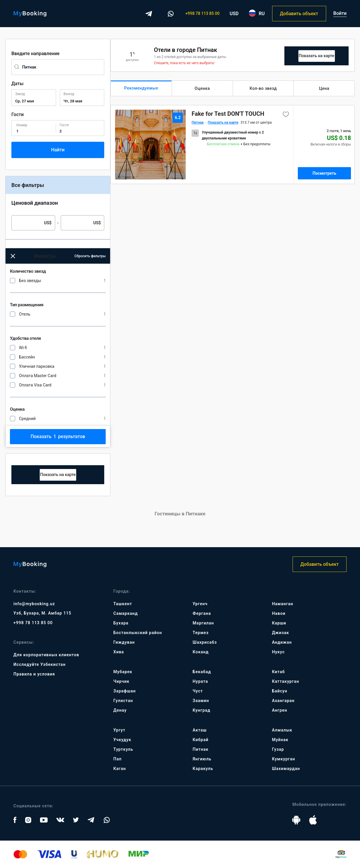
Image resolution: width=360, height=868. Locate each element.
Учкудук (122, 740)
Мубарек (123, 672)
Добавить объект (299, 14)
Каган (120, 769)
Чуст (198, 691)
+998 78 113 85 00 (202, 13)
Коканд (201, 652)
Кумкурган (283, 759)
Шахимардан (286, 769)
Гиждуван (124, 642)
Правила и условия (34, 674)
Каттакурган (285, 681)
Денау (120, 710)
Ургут (119, 730)
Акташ (200, 730)
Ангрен (279, 710)
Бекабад (202, 672)
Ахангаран (283, 701)
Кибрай (201, 740)
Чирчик (121, 681)
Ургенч (200, 604)
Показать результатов (58, 436)
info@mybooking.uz (34, 604)
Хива (119, 652)
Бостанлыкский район (138, 633)
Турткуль (123, 749)
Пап (117, 759)
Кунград (202, 710)
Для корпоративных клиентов (46, 655)
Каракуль (203, 769)
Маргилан (203, 623)
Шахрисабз (205, 642)
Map (58, 475)
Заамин (201, 701)
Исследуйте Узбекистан (40, 664)
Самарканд (126, 613)
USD (234, 14)
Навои (279, 613)
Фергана (202, 613)
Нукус (278, 652)
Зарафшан (125, 691)
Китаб (278, 672)
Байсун (279, 691)
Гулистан (123, 701)
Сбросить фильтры (90, 256)
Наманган (282, 604)
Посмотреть (325, 173)
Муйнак (280, 740)
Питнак (201, 749)
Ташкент (123, 604)
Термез (201, 633)
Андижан (282, 642)
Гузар (278, 749)
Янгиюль (202, 759)
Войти (340, 13)
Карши (279, 623)
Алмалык (282, 730)
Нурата (200, 681)
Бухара (121, 623)
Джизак (280, 633)
